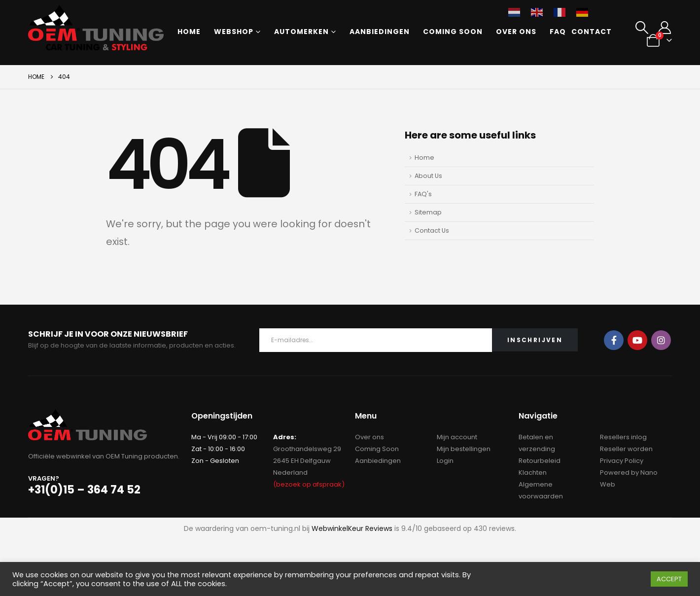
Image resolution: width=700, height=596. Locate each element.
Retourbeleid (540, 461)
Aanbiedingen (380, 32)
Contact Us (432, 230)
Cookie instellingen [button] (610, 579)
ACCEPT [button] (669, 579)
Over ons (516, 32)
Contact (592, 32)
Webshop (234, 32)
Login (445, 461)
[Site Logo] (96, 28)
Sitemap (428, 212)
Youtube (637, 340)
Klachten (533, 473)
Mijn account (457, 437)
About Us (428, 176)
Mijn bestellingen (464, 449)
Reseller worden (626, 449)
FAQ (558, 32)
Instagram (661, 340)
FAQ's (423, 194)
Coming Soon (453, 32)
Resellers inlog (623, 437)
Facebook (614, 340)
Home (189, 32)
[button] (642, 28)
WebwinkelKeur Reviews (352, 528)
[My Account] (664, 28)
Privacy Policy (622, 461)
